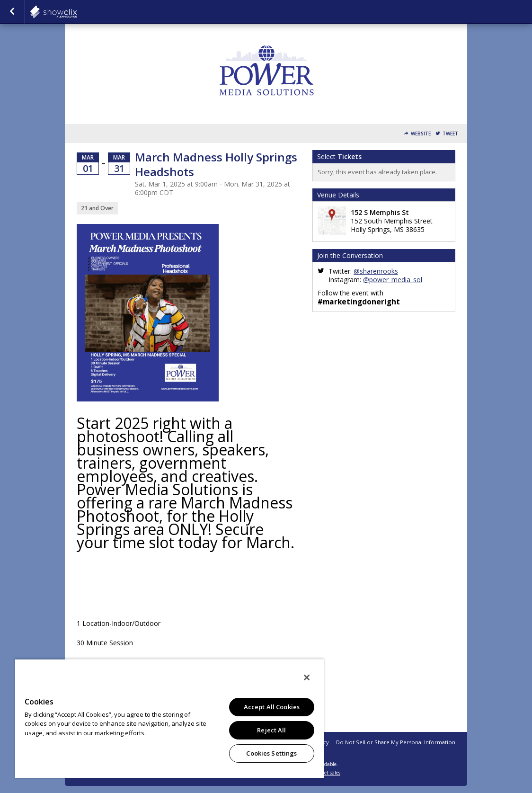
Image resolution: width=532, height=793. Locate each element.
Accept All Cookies (272, 707)
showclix (77, 12)
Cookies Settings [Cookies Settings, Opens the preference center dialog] (271, 753)
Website (421, 134)
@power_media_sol (393, 280)
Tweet (450, 134)
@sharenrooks (376, 271)
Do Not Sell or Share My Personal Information (396, 742)
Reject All (271, 730)
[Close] (307, 677)
